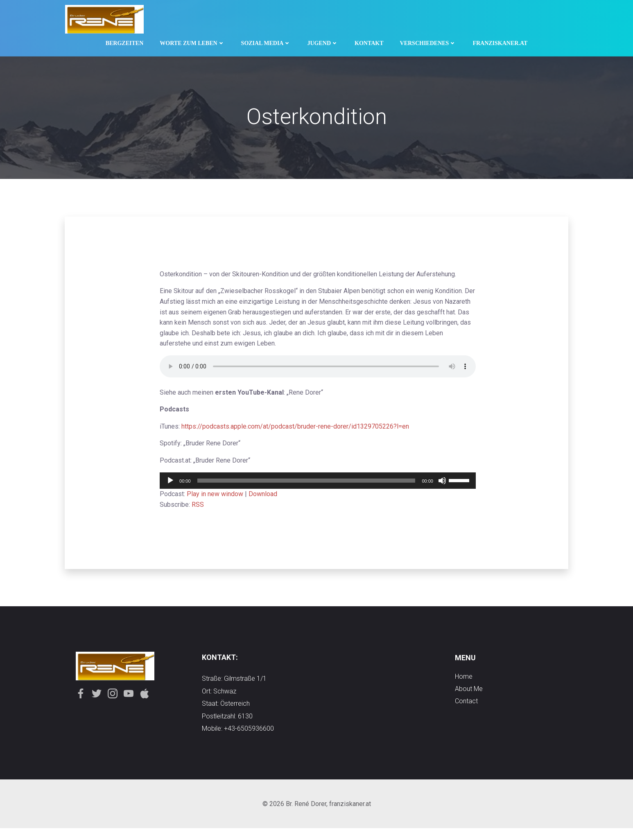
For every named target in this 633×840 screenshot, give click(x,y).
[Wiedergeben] (174, 483)
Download (267, 497)
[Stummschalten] (432, 483)
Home (464, 685)
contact (466, 709)
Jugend (323, 42)
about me (469, 697)
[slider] (303, 483)
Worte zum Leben (192, 42)
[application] (315, 483)
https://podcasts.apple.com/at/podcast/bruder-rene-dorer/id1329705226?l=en (299, 430)
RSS (202, 508)
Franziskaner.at (500, 42)
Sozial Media (266, 42)
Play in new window (219, 497)
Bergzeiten (125, 42)
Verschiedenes (428, 42)
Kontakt (369, 42)
